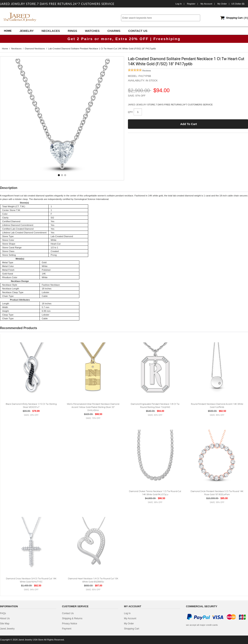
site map (5, 624)
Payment (67, 629)
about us (5, 618)
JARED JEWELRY (138, 105)
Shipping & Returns (72, 618)
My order (222, 4)
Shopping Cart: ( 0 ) (237, 18)
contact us (68, 613)
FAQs (3, 613)
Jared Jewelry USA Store (31, 640)
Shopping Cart (132, 629)
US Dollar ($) (238, 4)
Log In (179, 4)
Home (8, 31)
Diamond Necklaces (35, 49)
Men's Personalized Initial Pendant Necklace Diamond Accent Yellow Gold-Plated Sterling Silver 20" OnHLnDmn (93, 407)
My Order (129, 624)
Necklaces (16, 49)
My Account (206, 4)
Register (191, 4)
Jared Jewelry (7, 629)
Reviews (139, 71)
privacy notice (70, 624)
